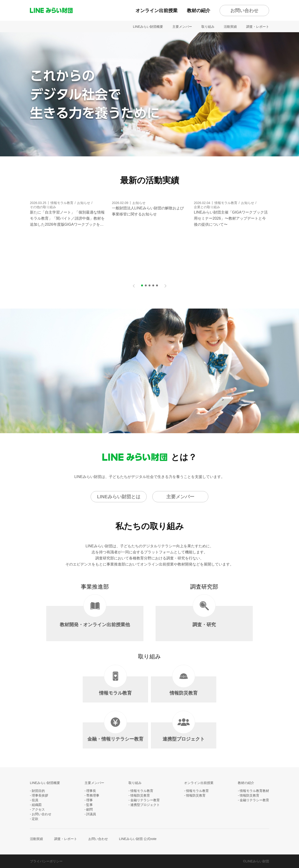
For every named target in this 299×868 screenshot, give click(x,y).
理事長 (91, 791)
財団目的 (38, 791)
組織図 (37, 805)
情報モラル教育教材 (254, 791)
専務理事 (93, 795)
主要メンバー (182, 27)
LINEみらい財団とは (119, 497)
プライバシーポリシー (46, 861)
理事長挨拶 (40, 795)
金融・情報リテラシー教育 (115, 732)
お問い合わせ (244, 11)
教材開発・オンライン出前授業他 (95, 617)
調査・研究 (204, 617)
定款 (35, 819)
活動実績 (230, 27)
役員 (35, 800)
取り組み (208, 27)
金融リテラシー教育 (145, 800)
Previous (134, 284)
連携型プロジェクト (184, 732)
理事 (89, 800)
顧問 (89, 809)
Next (165, 284)
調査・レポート (258, 27)
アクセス (38, 809)
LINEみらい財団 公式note (138, 839)
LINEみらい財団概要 (148, 27)
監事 (89, 805)
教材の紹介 (199, 11)
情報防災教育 (184, 686)
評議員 (91, 814)
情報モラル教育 (115, 686)
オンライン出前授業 (157, 11)
